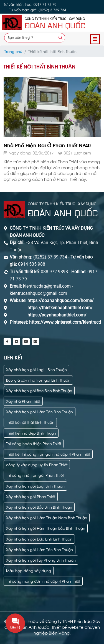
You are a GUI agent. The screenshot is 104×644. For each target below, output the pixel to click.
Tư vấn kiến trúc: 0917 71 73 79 (30, 4)
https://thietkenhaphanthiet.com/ (60, 308)
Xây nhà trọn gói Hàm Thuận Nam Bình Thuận (47, 517)
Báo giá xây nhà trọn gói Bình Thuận (38, 380)
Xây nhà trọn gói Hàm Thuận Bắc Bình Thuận (46, 528)
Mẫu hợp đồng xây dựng (29, 570)
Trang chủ (13, 51)
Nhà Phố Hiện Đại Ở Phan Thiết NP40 (47, 145)
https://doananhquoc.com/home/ (61, 301)
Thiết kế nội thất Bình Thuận (30, 422)
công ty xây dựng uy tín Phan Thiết (37, 464)
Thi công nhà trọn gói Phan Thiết (35, 475)
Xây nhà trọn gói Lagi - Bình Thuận (36, 369)
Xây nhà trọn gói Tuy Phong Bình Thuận (41, 560)
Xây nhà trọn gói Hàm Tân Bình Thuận (40, 411)
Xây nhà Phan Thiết (23, 401)
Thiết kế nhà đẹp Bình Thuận (31, 433)
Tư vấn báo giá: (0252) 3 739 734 (38, 10)
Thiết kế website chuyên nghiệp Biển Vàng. (67, 630)
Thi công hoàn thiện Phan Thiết (34, 443)
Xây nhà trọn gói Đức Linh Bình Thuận (39, 539)
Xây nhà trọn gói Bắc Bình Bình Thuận (39, 390)
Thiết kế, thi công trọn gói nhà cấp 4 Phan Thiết (48, 454)
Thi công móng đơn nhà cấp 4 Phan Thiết (43, 581)
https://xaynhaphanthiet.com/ (57, 315)
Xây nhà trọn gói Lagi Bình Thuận (35, 486)
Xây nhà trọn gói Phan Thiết (31, 496)
